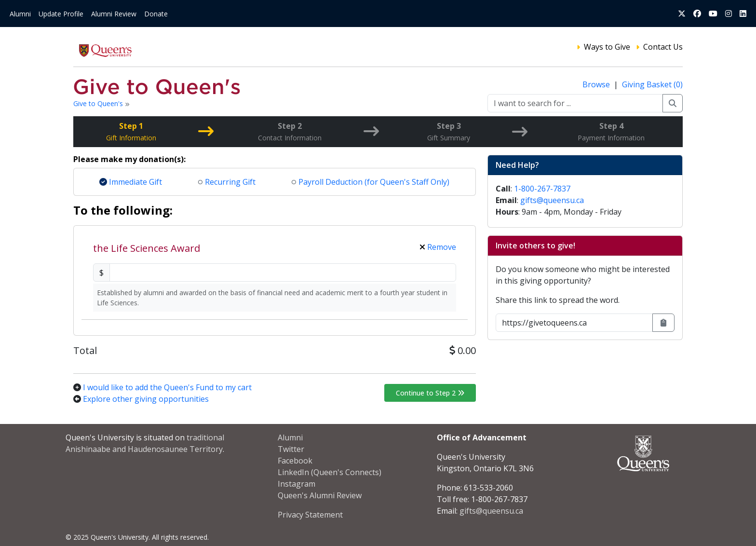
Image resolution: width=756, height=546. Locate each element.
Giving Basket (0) (652, 84)
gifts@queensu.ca (552, 200)
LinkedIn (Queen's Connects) (330, 472)
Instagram (297, 484)
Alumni (20, 14)
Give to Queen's (99, 103)
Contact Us (663, 47)
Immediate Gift (131, 182)
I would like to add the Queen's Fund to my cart (167, 387)
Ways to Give (607, 47)
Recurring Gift (227, 182)
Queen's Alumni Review (320, 495)
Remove (438, 247)
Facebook (295, 461)
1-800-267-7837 (542, 189)
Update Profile (61, 14)
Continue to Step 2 (430, 393)
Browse (597, 84)
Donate (156, 14)
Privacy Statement (310, 515)
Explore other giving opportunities (146, 399)
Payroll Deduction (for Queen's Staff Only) (371, 182)
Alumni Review (114, 14)
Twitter (291, 449)
